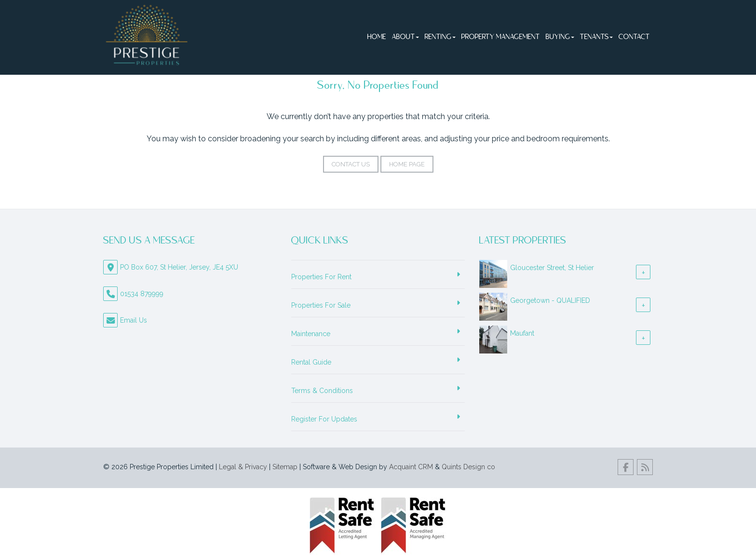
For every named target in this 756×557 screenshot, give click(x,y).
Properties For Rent (321, 277)
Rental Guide (311, 362)
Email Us (134, 320)
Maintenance (311, 334)
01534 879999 (142, 294)
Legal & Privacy (243, 467)
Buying (560, 37)
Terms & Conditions (322, 391)
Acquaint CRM (411, 467)
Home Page (407, 164)
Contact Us (351, 164)
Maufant (522, 333)
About (405, 37)
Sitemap (285, 467)
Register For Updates (324, 419)
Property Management (501, 37)
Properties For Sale (321, 305)
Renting (440, 37)
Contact (634, 37)
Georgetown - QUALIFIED (550, 300)
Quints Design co (468, 467)
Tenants (596, 37)
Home (377, 37)
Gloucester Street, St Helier (552, 268)
